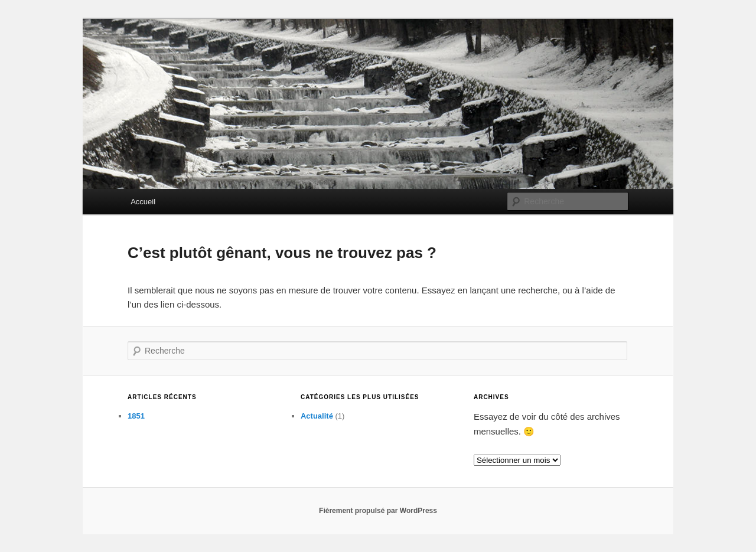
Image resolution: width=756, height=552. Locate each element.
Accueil (143, 202)
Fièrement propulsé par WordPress (378, 511)
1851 (136, 416)
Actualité (317, 416)
